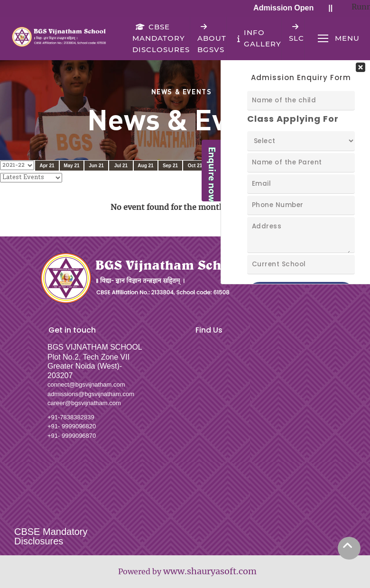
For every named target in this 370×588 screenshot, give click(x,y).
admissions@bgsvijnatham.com (91, 394)
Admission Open (286, 8)
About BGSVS (212, 38)
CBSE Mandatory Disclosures (161, 38)
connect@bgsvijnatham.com (86, 384)
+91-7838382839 (71, 417)
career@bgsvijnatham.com (84, 403)
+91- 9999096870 (72, 436)
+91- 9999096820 (72, 426)
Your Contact (301, 171)
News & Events (182, 91)
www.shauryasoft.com (210, 571)
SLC (296, 32)
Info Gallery (258, 38)
